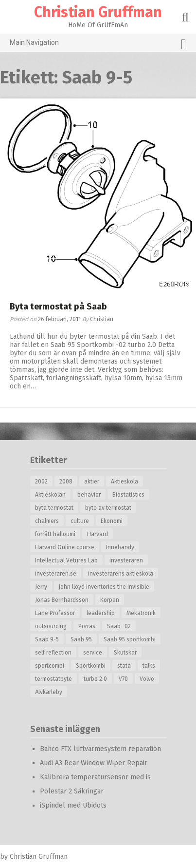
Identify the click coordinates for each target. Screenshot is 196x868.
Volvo (147, 679)
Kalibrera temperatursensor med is (95, 777)
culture (80, 521)
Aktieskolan (50, 495)
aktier (92, 482)
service (93, 653)
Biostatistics (128, 495)
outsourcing (51, 626)
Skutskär (125, 653)
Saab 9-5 (47, 639)
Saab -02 (119, 626)
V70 (123, 679)
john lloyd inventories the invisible (104, 587)
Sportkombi (91, 666)
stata (124, 666)
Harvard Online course (65, 547)
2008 (66, 482)
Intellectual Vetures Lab (66, 560)
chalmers (47, 521)
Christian (102, 319)
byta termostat (54, 508)
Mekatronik (141, 613)
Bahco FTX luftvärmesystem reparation (100, 749)
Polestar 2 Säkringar (72, 791)
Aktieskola (125, 482)
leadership (101, 613)
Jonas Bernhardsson (62, 600)
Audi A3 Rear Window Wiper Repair (94, 763)
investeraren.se (56, 574)
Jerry (41, 587)
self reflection (53, 653)
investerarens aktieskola (121, 574)
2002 (41, 482)
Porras (87, 626)
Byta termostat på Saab (58, 307)
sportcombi (50, 666)
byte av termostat (108, 508)
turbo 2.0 (95, 679)
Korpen (110, 600)
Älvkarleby (49, 692)
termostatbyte (53, 679)
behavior (89, 495)
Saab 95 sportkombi (130, 639)
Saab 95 (81, 639)
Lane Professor (55, 613)
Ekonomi (112, 521)
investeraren (126, 560)
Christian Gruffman (98, 12)
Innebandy (120, 547)
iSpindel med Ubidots (73, 805)
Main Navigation (98, 44)
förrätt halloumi (55, 534)
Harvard (98, 534)
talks (149, 666)
